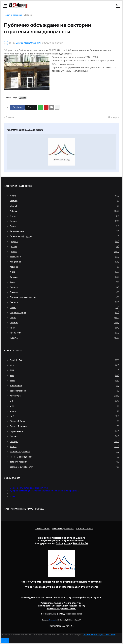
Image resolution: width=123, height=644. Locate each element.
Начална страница (13, 15)
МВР (64, 401)
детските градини (64, 462)
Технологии (64, 333)
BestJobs (64, 201)
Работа (64, 447)
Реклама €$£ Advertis (63, 626)
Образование (64, 431)
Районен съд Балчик (64, 452)
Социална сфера (64, 313)
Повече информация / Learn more (99, 634)
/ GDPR (61, 608)
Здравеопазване (64, 391)
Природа (64, 287)
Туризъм (64, 338)
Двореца (64, 242)
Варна (64, 226)
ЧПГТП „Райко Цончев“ (64, 457)
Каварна (64, 267)
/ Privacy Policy (61, 606)
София (64, 308)
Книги (64, 272)
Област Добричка (64, 426)
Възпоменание (64, 231)
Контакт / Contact (85, 529)
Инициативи (64, 262)
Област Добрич (64, 421)
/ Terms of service (61, 603)
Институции (64, 396)
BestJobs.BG (64, 360)
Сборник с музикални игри (64, 297)
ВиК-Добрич (64, 386)
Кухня (64, 282)
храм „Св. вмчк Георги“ (64, 467)
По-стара (113, 117)
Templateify (53, 620)
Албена (64, 211)
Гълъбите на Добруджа (64, 236)
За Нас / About (42, 529)
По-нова (10, 117)
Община (64, 436)
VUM (64, 365)
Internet (64, 206)
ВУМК (64, 381)
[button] (5, 5)
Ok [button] (5, 640)
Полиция (64, 442)
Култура (64, 277)
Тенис (64, 328)
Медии (64, 411)
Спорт (64, 318)
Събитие (64, 323)
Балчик (64, 216)
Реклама (64, 292)
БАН (64, 370)
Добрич (28, 15)
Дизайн (64, 247)
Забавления (64, 257)
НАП (64, 416)
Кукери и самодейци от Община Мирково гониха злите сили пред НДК (44, 491)
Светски (64, 302)
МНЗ (64, 406)
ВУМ (64, 376)
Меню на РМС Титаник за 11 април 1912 (29, 488)
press (12, 496)
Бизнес (64, 221)
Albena (64, 196)
